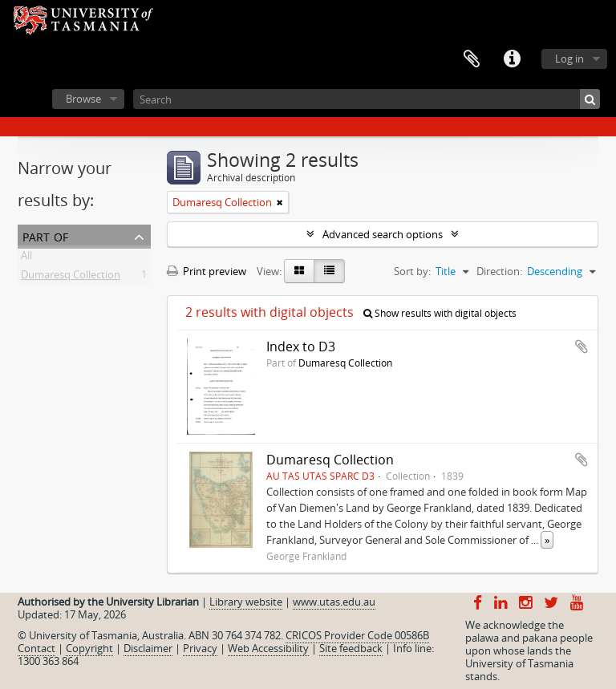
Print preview (207, 271)
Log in (569, 59)
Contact (36, 648)
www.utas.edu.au (334, 602)
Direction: (499, 271)
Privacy (200, 648)
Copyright (89, 648)
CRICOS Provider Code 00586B (357, 635)
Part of (45, 235)
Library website (246, 602)
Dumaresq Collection (71, 278)
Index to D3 (301, 347)
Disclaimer (148, 648)
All (26, 258)
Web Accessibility (268, 648)
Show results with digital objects (440, 313)
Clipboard (472, 59)
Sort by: (412, 271)
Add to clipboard (582, 347)
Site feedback (351, 648)
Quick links (512, 59)
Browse (83, 99)
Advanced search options (383, 234)
